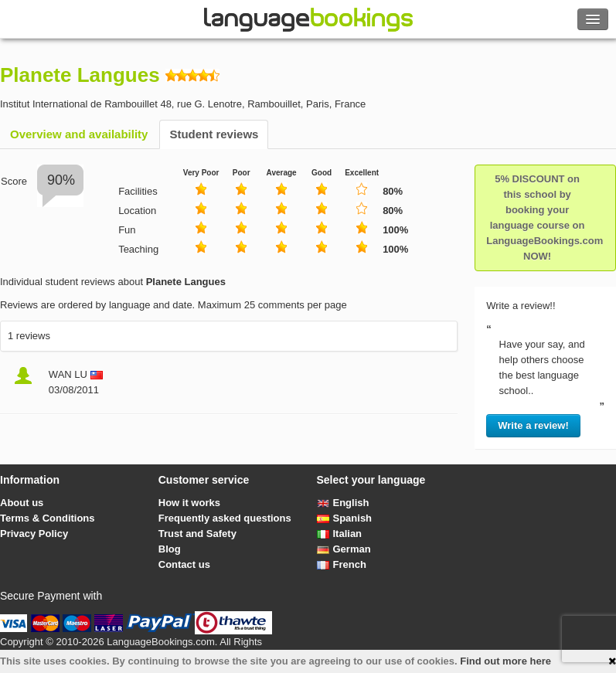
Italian (340, 534)
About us (22, 503)
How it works (189, 503)
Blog (170, 549)
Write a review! (533, 425)
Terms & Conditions (48, 518)
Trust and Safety (197, 534)
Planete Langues (80, 75)
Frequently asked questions (225, 518)
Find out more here (505, 661)
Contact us (184, 564)
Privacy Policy (34, 534)
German (344, 549)
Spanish (345, 518)
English (343, 503)
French (342, 564)
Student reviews (214, 134)
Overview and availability (79, 134)
